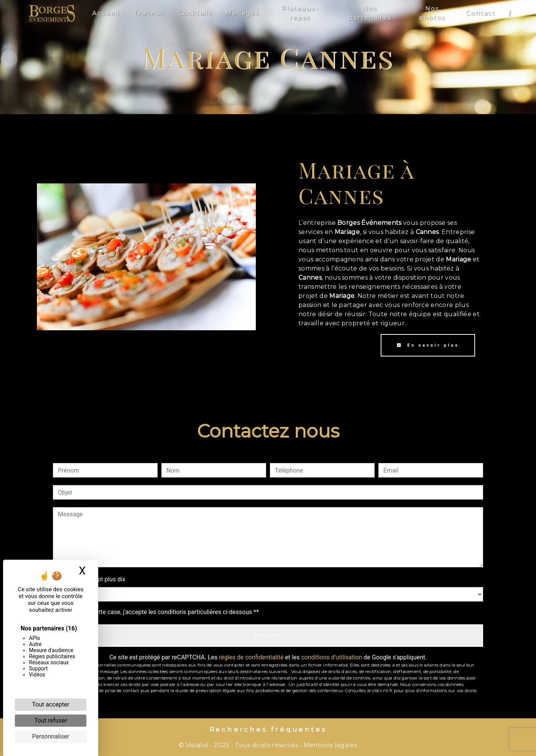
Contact (481, 13)
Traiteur (149, 13)
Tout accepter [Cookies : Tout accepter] (51, 704)
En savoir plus (428, 345)
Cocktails (195, 13)
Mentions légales (330, 745)
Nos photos (432, 13)
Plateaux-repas (300, 13)
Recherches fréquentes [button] (268, 729)
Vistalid (197, 745)
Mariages (242, 13)
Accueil (106, 13)
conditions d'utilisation (332, 657)
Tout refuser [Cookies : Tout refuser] (51, 720)
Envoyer (268, 635)
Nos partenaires (370, 13)
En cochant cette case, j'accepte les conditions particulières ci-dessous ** (160, 612)
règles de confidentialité (251, 657)
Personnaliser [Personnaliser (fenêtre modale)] (51, 736)
